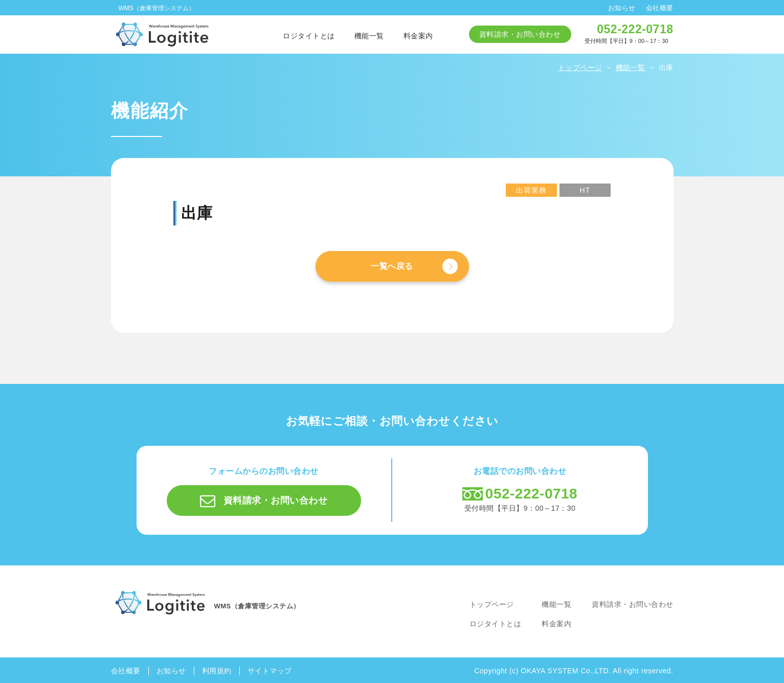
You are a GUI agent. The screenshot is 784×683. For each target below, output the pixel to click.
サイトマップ (270, 671)
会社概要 (660, 8)
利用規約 (217, 671)
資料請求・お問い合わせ (520, 34)
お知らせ (622, 8)
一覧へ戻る (392, 266)
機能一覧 (369, 36)
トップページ (492, 604)
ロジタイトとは (309, 36)
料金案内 (418, 36)
